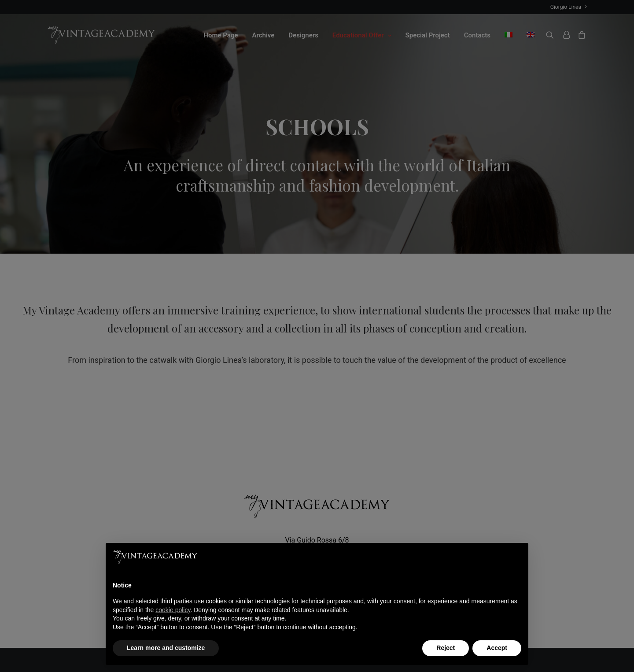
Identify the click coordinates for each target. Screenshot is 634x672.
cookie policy (173, 610)
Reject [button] (446, 648)
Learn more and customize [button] (166, 648)
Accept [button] (497, 648)
